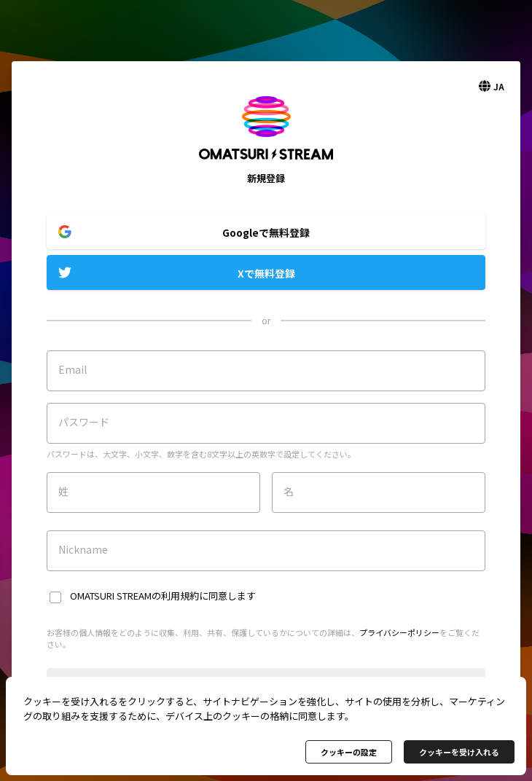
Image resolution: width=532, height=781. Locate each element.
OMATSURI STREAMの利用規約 (134, 596)
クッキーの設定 (349, 752)
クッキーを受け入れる (459, 752)
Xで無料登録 (266, 273)
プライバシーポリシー (399, 632)
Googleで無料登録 (266, 232)
